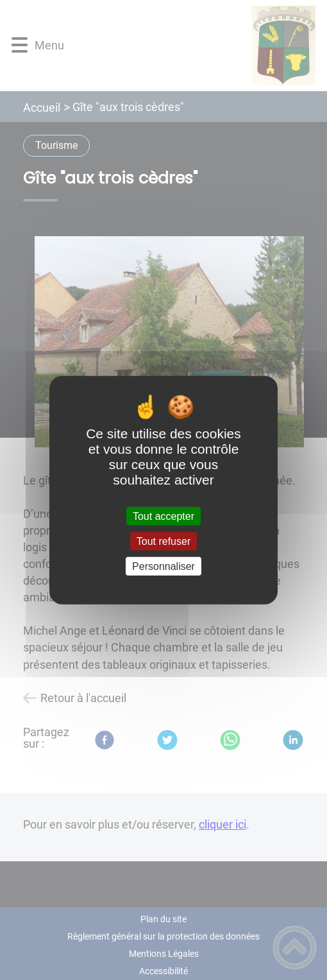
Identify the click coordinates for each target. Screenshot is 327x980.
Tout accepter (163, 516)
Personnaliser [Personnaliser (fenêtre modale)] (163, 566)
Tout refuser (163, 541)
